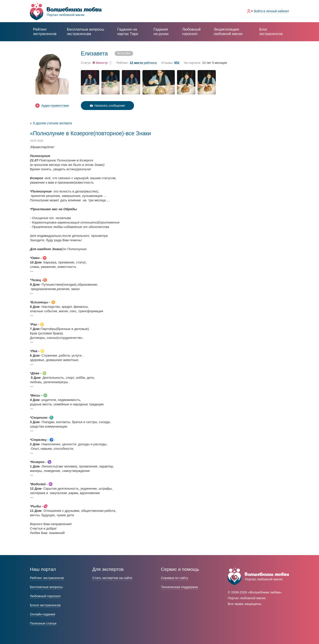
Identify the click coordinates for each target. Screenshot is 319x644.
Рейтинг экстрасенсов (45, 32)
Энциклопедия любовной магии (228, 32)
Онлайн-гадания (43, 614)
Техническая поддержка (179, 587)
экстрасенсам (86, 32)
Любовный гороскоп (191, 32)
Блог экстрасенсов (271, 32)
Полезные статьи (43, 623)
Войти (271, 11)
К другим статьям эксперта (51, 123)
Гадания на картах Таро (128, 32)
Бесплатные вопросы (46, 587)
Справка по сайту (174, 578)
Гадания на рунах (161, 32)
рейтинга (143, 63)
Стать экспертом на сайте (112, 578)
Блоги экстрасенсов (45, 605)
